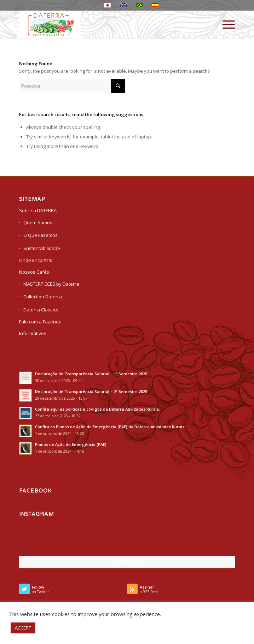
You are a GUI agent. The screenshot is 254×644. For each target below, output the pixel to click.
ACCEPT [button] (23, 628)
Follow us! (127, 562)
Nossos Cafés (34, 272)
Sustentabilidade (42, 248)
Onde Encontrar (36, 260)
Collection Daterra (43, 297)
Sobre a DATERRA (38, 210)
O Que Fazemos (41, 235)
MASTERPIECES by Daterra (51, 284)
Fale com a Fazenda (40, 322)
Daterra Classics (41, 310)
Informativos (33, 333)
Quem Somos (38, 222)
